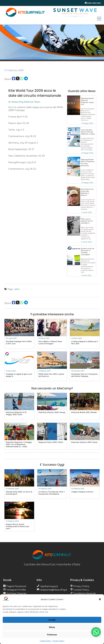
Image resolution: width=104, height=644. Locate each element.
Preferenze (52, 635)
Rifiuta (52, 627)
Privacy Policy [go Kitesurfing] (81, 586)
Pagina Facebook (16, 586)
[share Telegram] (26, 79)
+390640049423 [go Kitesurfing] (49, 586)
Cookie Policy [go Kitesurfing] (81, 590)
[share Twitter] (18, 79)
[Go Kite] (25, 16)
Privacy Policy (58, 641)
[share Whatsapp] (22, 79)
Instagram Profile (16, 590)
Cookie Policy (45, 641)
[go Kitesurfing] (82, 110)
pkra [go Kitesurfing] (17, 289)
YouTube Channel (16, 593)
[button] (100, 599)
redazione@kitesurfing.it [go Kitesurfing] (53, 590)
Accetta (52, 620)
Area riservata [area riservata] (93, 3)
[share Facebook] (14, 79)
